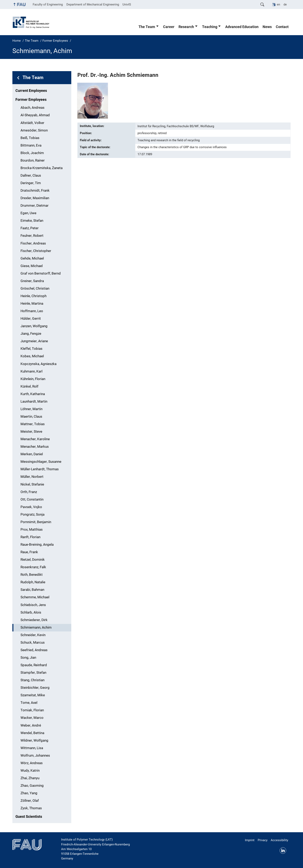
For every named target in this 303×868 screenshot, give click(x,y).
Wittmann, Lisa (32, 748)
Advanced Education (242, 27)
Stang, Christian (32, 680)
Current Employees (31, 91)
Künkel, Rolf (29, 386)
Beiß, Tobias (30, 138)
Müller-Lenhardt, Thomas (40, 469)
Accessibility (279, 840)
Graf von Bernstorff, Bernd (41, 273)
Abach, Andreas (32, 108)
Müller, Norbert (32, 477)
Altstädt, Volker (32, 123)
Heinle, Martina (32, 304)
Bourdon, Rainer (33, 160)
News (267, 27)
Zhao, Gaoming (32, 786)
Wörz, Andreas (32, 763)
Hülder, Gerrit (31, 319)
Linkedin (283, 851)
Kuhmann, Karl (31, 371)
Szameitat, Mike (33, 695)
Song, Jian (28, 658)
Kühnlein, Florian (33, 379)
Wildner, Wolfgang (34, 740)
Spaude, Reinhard (34, 665)
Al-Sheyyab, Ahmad (35, 115)
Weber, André (31, 725)
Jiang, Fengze (31, 334)
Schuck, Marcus (33, 643)
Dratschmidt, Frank (35, 191)
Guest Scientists (29, 817)
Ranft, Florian (30, 537)
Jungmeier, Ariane (34, 341)
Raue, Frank (29, 552)
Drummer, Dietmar (35, 206)
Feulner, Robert (32, 236)
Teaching (210, 27)
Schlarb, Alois (31, 612)
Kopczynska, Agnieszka (38, 364)
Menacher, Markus (35, 447)
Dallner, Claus (31, 175)
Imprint (250, 840)
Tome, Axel (29, 703)
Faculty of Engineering (48, 4)
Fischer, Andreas (33, 243)
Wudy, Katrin (30, 771)
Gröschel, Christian (35, 288)
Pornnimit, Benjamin (36, 522)
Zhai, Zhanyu (30, 778)
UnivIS (127, 4)
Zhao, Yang (29, 793)
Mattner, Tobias (33, 424)
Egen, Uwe (28, 213)
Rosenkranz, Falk (33, 567)
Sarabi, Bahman (32, 590)
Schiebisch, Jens (33, 605)
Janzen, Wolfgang (34, 326)
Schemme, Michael (35, 597)
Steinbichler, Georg (35, 688)
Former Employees (31, 100)
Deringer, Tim (31, 183)
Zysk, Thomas (31, 808)
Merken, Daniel (32, 454)
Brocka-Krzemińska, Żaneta (42, 168)
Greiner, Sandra (32, 281)
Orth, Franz (29, 492)
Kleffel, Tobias (31, 349)
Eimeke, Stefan (32, 221)
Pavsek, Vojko (31, 507)
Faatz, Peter (30, 228)
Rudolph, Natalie (33, 582)
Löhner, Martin (31, 409)
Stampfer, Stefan (33, 673)
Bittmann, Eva (31, 145)
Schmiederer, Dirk (34, 620)
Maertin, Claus (31, 417)
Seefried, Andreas (34, 650)
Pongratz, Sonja (32, 514)
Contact (282, 27)
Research (186, 27)
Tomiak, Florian (32, 710)
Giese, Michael (32, 266)
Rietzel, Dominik (33, 560)
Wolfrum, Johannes (35, 756)
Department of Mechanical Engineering (93, 4)
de (285, 4)
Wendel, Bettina (32, 733)
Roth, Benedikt (32, 575)
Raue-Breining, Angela (37, 545)
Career (169, 27)
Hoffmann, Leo (32, 311)
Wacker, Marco (32, 718)
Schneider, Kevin (33, 635)
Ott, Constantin (32, 499)
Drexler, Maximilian (35, 198)
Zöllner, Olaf (30, 801)
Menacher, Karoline (35, 439)
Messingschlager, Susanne (41, 462)
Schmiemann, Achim (36, 627)
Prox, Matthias (32, 530)
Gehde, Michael (32, 258)
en (278, 4)
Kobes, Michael (32, 356)
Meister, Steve (31, 432)
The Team (147, 27)
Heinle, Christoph (34, 296)
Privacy (263, 840)
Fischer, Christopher (36, 251)
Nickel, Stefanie (32, 484)
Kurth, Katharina (33, 394)
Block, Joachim (32, 153)
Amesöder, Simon (34, 130)
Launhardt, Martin (34, 401)
